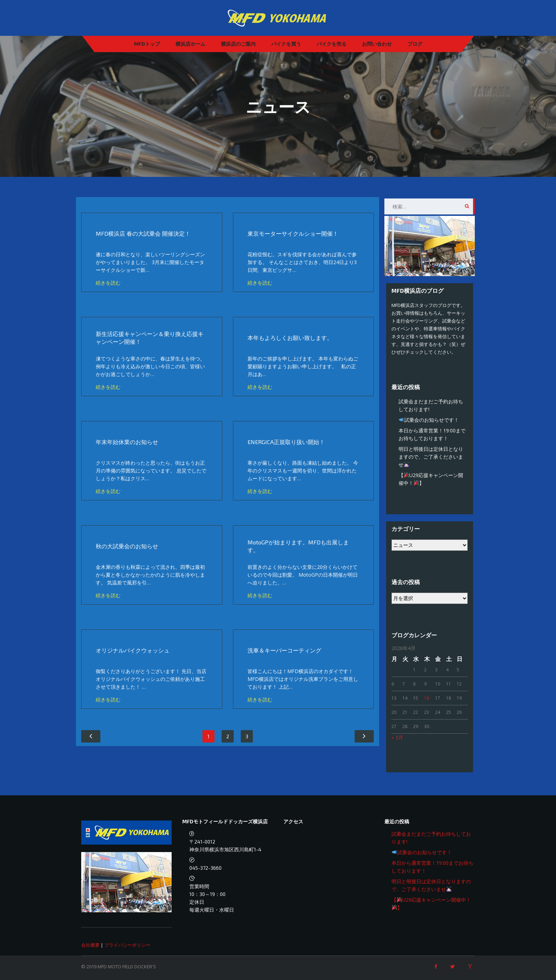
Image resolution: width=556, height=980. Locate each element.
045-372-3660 (205, 868)
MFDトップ (147, 44)
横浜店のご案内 (238, 44)
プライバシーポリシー (127, 945)
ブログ (415, 44)
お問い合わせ (377, 44)
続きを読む (108, 283)
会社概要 (90, 945)
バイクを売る (332, 44)
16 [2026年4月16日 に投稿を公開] (427, 698)
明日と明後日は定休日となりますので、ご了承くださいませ (431, 457)
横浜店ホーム (190, 44)
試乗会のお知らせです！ (429, 420)
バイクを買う (286, 44)
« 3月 (397, 737)
